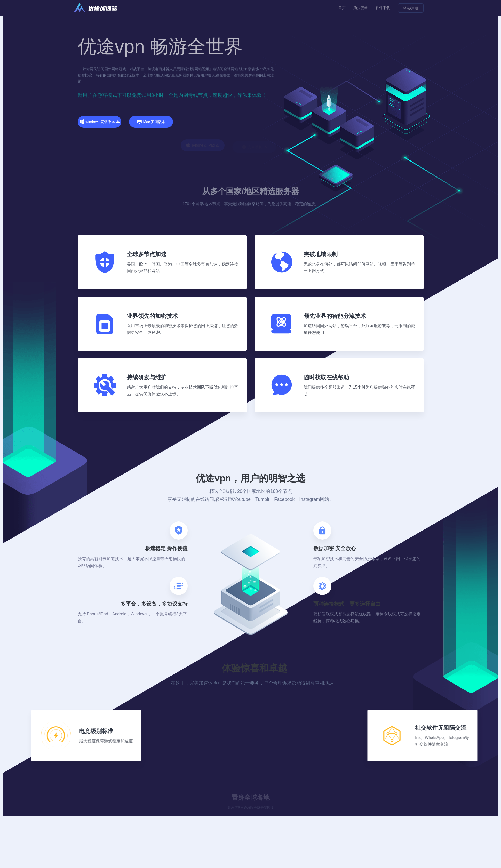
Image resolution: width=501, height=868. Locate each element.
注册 (415, 8)
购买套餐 (361, 8)
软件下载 (383, 8)
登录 (407, 8)
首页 (342, 8)
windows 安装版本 (100, 122)
